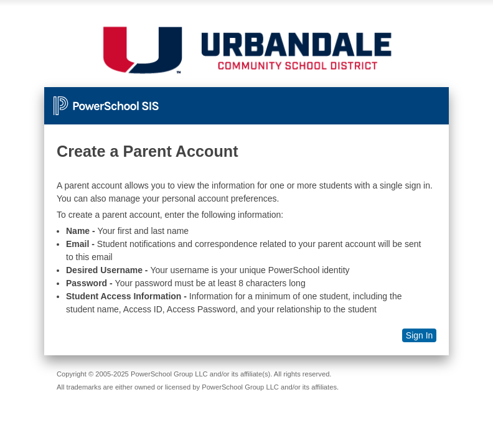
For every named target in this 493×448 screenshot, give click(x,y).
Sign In (420, 335)
